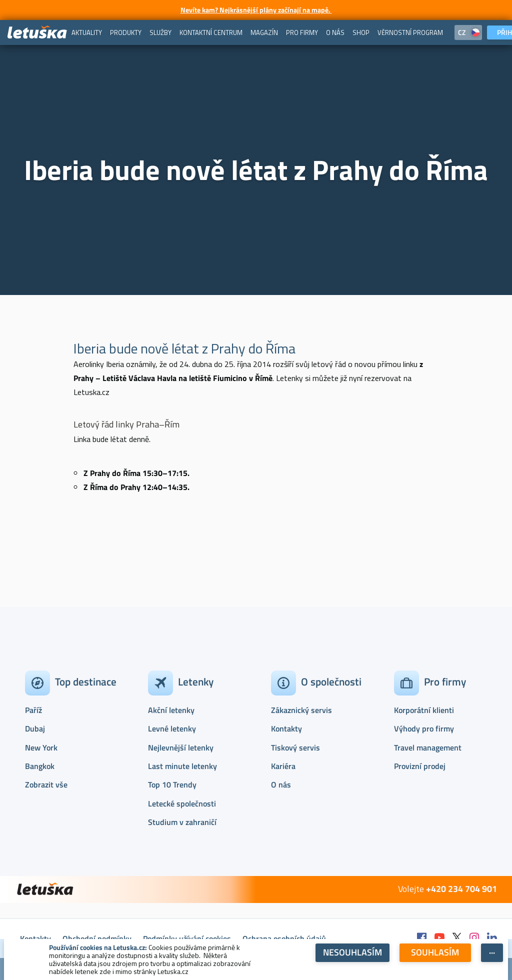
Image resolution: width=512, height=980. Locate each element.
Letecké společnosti (182, 803)
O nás (281, 784)
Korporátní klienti (424, 710)
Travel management (428, 747)
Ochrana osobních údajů (284, 938)
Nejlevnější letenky (181, 747)
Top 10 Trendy (172, 784)
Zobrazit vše (46, 784)
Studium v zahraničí (182, 822)
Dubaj (35, 728)
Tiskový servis (295, 747)
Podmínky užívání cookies (187, 938)
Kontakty (286, 728)
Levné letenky (172, 728)
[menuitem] (87, 32)
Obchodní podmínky (97, 938)
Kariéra (283, 766)
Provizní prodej (420, 766)
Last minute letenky (182, 766)
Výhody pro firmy (424, 728)
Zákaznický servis (301, 710)
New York (41, 747)
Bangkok (40, 766)
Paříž (33, 710)
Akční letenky (171, 710)
